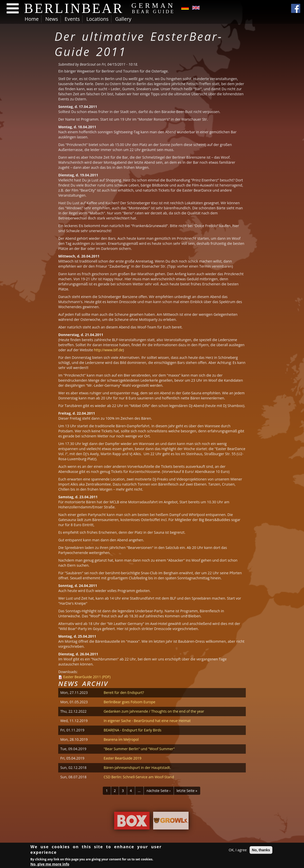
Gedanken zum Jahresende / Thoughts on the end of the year (154, 711)
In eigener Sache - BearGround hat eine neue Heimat (147, 721)
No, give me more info (50, 865)
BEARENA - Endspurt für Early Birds (132, 730)
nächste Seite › (159, 791)
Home (32, 19)
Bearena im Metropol (121, 739)
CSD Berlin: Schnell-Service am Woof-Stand (139, 777)
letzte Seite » (187, 791)
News (52, 19)
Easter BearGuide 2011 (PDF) (87, 677)
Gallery (123, 19)
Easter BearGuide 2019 (122, 758)
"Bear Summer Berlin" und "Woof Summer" (139, 749)
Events (72, 19)
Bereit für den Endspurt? (124, 692)
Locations (97, 19)
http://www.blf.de (108, 350)
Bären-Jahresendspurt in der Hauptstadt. (137, 768)
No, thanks (261, 851)
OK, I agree (238, 851)
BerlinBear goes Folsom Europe (129, 702)
